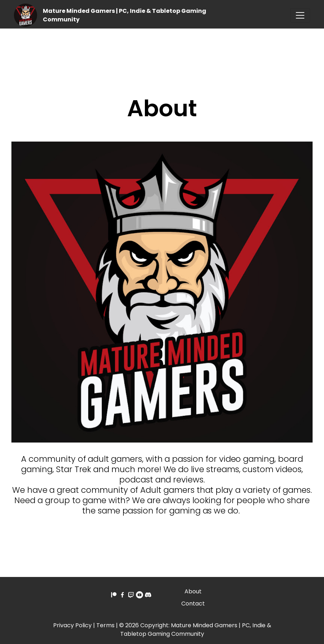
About (193, 591)
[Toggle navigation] (300, 15)
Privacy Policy (72, 625)
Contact (193, 604)
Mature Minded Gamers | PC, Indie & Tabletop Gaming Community (196, 630)
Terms (105, 625)
